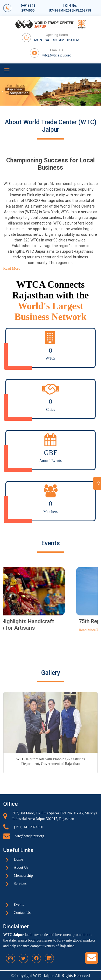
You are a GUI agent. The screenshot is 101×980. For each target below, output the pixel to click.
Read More (20, 636)
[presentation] (3, 91)
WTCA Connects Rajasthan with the (51, 290)
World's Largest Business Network (50, 311)
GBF (50, 453)
